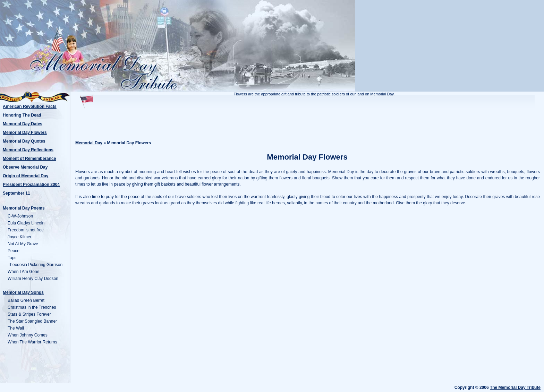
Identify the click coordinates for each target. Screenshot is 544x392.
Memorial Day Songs (23, 292)
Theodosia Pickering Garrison (35, 265)
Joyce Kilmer (20, 237)
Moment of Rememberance (29, 159)
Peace (14, 251)
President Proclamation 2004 (31, 185)
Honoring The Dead (22, 115)
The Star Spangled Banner (32, 321)
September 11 (16, 193)
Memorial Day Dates (23, 124)
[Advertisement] (307, 122)
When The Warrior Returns (32, 342)
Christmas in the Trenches (32, 307)
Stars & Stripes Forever (29, 314)
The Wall (16, 328)
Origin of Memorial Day (25, 176)
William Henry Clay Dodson (33, 279)
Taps (12, 258)
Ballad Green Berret (26, 300)
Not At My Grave (23, 244)
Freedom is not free (26, 230)
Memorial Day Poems (24, 208)
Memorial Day (89, 143)
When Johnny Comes (28, 335)
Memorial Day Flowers (25, 133)
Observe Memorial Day (25, 167)
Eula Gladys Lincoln (26, 223)
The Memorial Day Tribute (515, 387)
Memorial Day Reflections (28, 150)
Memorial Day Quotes (24, 141)
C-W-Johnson (20, 216)
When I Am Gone (23, 272)
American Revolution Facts (30, 106)
